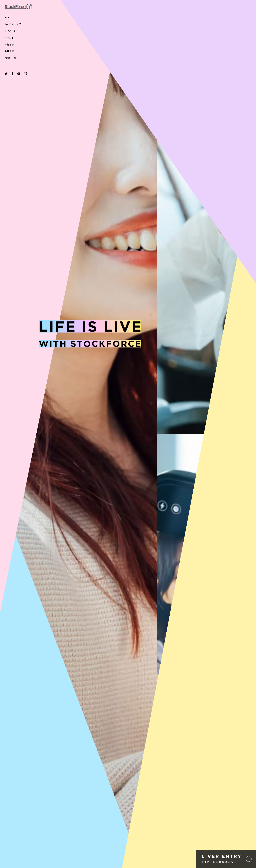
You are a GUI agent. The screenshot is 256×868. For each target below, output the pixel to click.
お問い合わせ (12, 58)
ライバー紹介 (12, 31)
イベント (9, 38)
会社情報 (9, 51)
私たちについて (13, 24)
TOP (7, 17)
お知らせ (9, 45)
